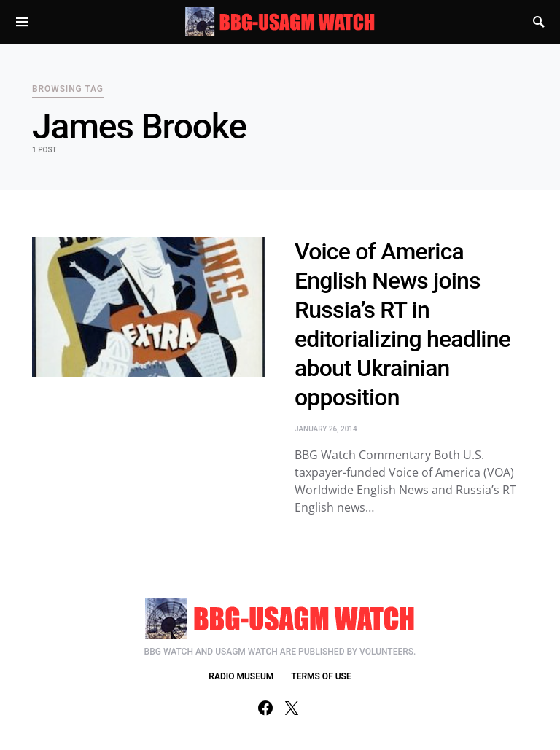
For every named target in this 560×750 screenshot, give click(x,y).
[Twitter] (292, 708)
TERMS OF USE (321, 676)
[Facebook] (265, 708)
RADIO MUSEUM (241, 676)
